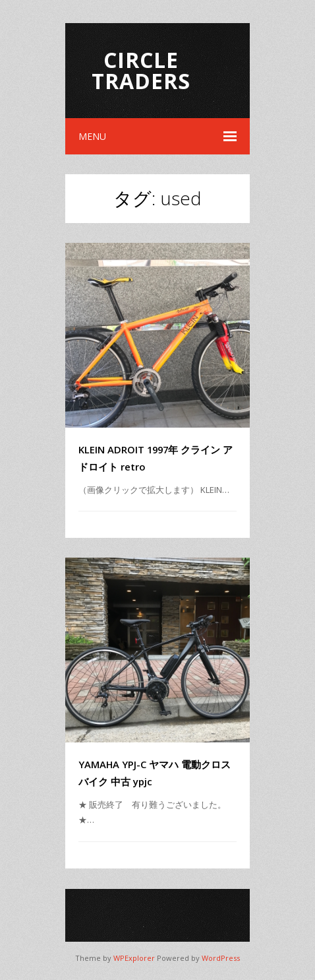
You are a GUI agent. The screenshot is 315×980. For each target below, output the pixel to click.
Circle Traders (141, 70)
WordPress (221, 958)
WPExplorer (134, 958)
